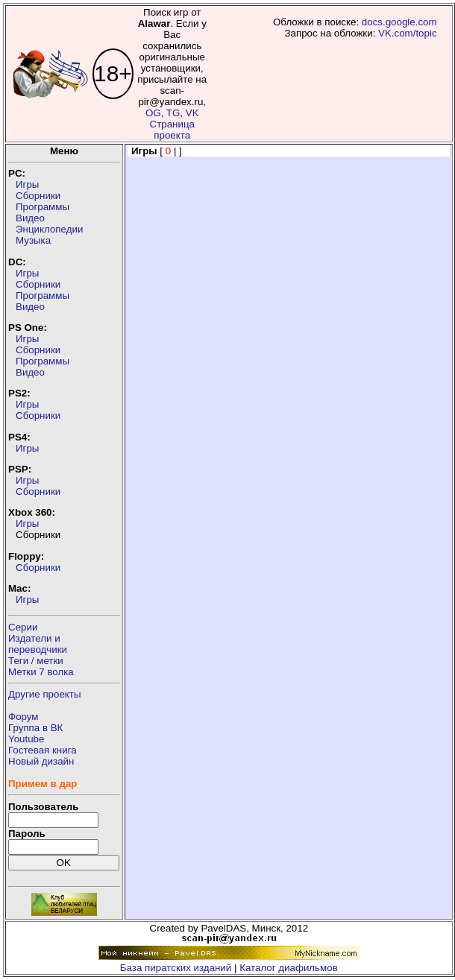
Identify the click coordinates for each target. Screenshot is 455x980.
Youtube (26, 739)
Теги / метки (36, 661)
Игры (27, 184)
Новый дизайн (41, 761)
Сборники (38, 196)
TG (173, 113)
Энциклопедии (49, 229)
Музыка (33, 240)
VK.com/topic (408, 33)
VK (192, 113)
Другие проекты (45, 694)
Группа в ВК (35, 728)
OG (153, 113)
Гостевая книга (43, 750)
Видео (30, 218)
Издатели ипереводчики (38, 644)
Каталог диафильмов (289, 968)
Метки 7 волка (41, 672)
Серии (23, 627)
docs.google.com (399, 22)
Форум (23, 717)
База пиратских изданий (176, 968)
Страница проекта (172, 130)
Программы (43, 207)
